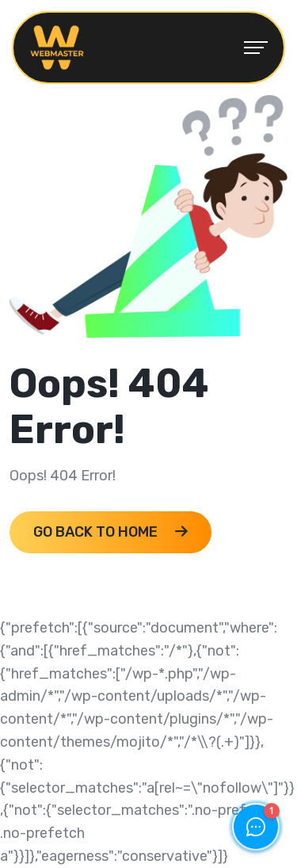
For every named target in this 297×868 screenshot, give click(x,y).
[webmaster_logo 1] (57, 47)
